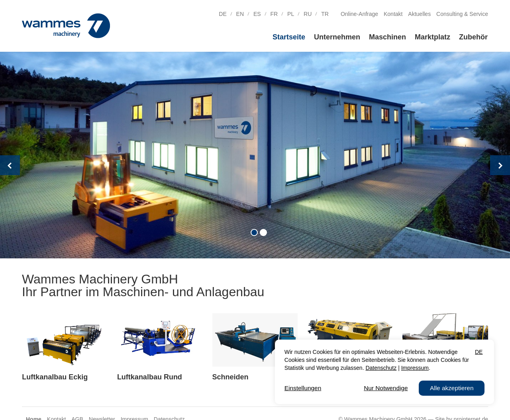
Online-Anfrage (359, 14)
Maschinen (387, 37)
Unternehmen (337, 37)
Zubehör (473, 37)
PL (291, 14)
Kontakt (393, 14)
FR (274, 14)
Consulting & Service (462, 14)
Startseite (289, 37)
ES (257, 14)
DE (223, 14)
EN (240, 14)
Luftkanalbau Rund (150, 377)
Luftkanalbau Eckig (55, 377)
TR (325, 14)
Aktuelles (419, 14)
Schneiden (230, 377)
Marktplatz (433, 37)
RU (308, 14)
